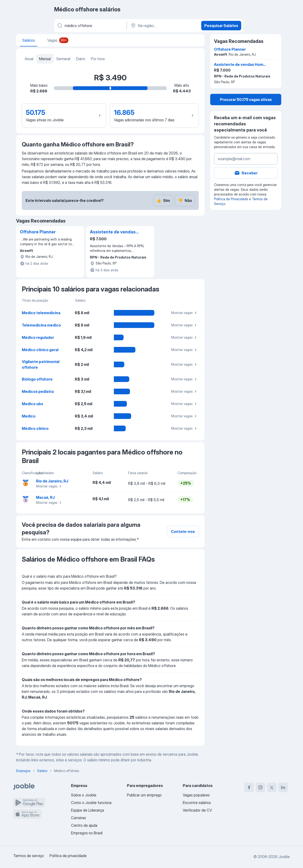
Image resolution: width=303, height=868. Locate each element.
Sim (163, 200)
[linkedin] (283, 787)
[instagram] (260, 787)
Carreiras (78, 818)
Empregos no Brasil (87, 833)
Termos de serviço (29, 856)
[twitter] (272, 787)
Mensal (45, 59)
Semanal (63, 59)
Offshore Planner (38, 232)
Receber (246, 173)
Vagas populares (196, 795)
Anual (29, 59)
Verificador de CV (197, 810)
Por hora (98, 59)
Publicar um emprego (144, 795)
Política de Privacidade (231, 199)
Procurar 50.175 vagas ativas (246, 100)
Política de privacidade (68, 856)
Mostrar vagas (185, 313)
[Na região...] (163, 26)
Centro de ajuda (84, 825)
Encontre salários (197, 803)
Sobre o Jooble (84, 795)
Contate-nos (183, 532)
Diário (81, 59)
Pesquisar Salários (221, 26)
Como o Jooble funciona (91, 803)
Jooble (284, 857)
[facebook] (249, 787)
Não (185, 200)
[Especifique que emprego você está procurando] (90, 26)
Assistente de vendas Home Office (113, 232)
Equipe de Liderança (87, 810)
